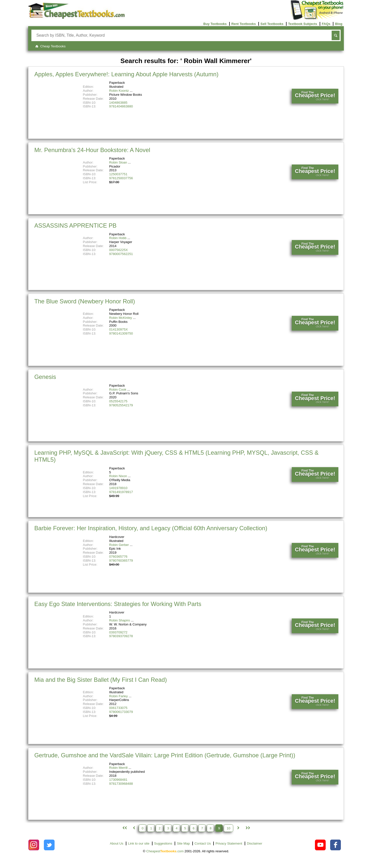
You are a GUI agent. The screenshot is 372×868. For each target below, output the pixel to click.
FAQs (326, 24)
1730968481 (118, 780)
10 (229, 828)
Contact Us (203, 843)
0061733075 (118, 708)
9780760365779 (121, 561)
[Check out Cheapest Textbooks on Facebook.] (335, 845)
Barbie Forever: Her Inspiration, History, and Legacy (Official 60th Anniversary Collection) (151, 528)
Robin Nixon (118, 476)
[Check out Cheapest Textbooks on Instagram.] (34, 845)
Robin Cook (118, 390)
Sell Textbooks (272, 24)
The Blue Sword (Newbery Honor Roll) (85, 301)
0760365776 (118, 557)
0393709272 (118, 632)
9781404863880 (121, 106)
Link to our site (139, 843)
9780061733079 (121, 712)
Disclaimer (255, 843)
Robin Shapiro (120, 620)
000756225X (118, 250)
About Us (117, 843)
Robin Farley (118, 696)
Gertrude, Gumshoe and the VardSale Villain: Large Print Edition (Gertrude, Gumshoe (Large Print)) (165, 755)
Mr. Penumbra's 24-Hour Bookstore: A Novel (92, 150)
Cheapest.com (165, 851)
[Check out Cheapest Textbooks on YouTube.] (320, 845)
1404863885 (118, 103)
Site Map (183, 843)
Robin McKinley (121, 318)
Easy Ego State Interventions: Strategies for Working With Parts (118, 604)
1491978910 (118, 488)
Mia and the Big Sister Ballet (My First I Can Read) (101, 680)
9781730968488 (121, 784)
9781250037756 (121, 178)
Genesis (45, 377)
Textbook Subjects (302, 24)
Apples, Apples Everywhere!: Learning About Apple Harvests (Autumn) (126, 74)
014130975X (118, 329)
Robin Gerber (119, 545)
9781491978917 (121, 492)
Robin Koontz (119, 91)
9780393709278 (121, 636)
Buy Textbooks (215, 24)
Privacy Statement (229, 843)
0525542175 (118, 401)
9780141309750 (121, 333)
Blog (339, 24)
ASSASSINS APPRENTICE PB (75, 225)
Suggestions (163, 843)
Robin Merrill (118, 768)
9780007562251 (121, 254)
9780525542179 (121, 405)
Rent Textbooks (244, 24)
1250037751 (118, 174)
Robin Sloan (118, 162)
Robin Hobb (118, 238)
